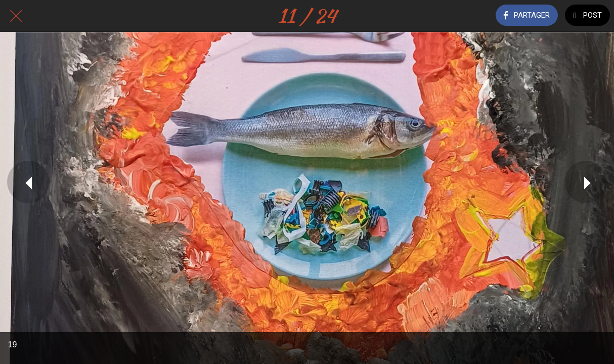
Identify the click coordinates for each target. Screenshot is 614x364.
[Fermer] (16, 16)
